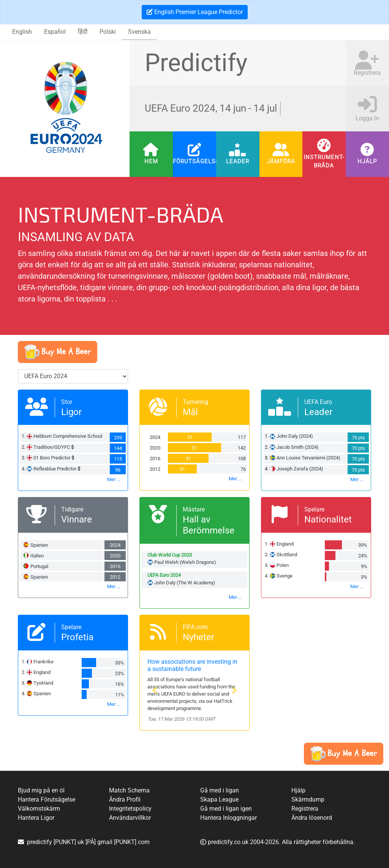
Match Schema (129, 790)
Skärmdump (308, 799)
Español (55, 32)
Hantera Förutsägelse (47, 799)
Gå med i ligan (220, 790)
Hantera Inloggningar (228, 818)
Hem (151, 161)
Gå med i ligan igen (226, 809)
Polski (108, 32)
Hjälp (368, 161)
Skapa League (219, 799)
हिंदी (83, 32)
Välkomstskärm (39, 809)
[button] (58, 352)
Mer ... (114, 479)
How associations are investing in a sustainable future (192, 665)
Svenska (139, 32)
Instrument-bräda (324, 161)
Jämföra (281, 161)
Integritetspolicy (130, 809)
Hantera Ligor (36, 818)
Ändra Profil (125, 799)
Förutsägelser (194, 161)
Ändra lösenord (312, 818)
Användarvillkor (130, 818)
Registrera (305, 809)
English (22, 32)
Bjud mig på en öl (41, 790)
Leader (238, 161)
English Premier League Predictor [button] (195, 12)
